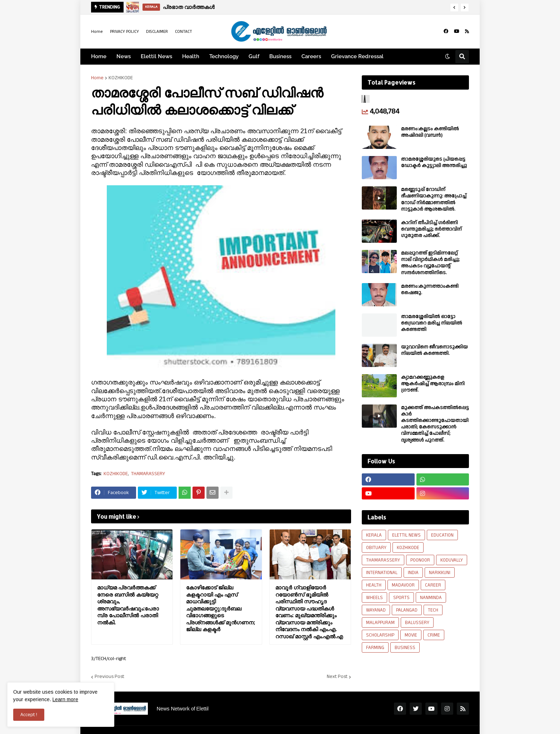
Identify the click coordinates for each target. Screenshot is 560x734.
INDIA (413, 573)
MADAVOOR (403, 585)
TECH (433, 610)
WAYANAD (376, 610)
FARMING (375, 648)
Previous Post (109, 677)
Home (97, 32)
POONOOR (420, 560)
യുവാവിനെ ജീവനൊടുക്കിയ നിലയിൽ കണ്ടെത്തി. (434, 350)
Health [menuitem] (191, 56)
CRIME (434, 635)
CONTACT (184, 32)
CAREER (433, 585)
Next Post (337, 677)
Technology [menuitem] (224, 56)
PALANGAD (407, 610)
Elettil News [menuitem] (156, 56)
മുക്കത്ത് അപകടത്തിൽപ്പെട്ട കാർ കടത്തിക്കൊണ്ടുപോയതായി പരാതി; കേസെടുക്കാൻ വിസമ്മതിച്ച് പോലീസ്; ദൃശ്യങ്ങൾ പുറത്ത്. (435, 424)
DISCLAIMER (157, 32)
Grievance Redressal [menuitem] (357, 56)
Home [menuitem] (99, 56)
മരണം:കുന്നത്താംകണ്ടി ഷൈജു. (430, 290)
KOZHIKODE (121, 78)
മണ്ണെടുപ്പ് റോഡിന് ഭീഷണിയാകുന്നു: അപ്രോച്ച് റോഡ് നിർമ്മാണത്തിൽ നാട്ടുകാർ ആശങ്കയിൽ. (434, 199)
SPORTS (401, 598)
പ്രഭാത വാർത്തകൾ (189, 7)
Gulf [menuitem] (254, 56)
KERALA (374, 535)
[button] (454, 7)
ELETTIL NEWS (406, 535)
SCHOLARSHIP (380, 635)
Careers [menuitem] (311, 56)
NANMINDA (431, 598)
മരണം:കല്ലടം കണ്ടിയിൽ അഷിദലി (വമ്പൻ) (430, 132)
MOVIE (411, 635)
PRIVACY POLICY (124, 32)
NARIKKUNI (440, 573)
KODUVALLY (452, 560)
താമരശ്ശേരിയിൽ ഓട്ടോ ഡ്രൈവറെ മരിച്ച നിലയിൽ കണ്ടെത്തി (432, 323)
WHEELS (374, 598)
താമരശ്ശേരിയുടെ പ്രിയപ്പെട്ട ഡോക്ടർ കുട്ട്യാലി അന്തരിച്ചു (434, 162)
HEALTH (374, 585)
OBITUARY (376, 548)
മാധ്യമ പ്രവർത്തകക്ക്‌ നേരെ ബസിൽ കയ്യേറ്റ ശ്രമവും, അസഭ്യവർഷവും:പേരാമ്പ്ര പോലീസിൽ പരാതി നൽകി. (128, 605)
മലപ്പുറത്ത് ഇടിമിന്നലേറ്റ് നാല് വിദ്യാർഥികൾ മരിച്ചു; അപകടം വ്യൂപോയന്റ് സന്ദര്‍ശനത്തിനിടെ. (430, 263)
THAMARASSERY (148, 474)
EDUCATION (442, 535)
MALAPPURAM (380, 623)
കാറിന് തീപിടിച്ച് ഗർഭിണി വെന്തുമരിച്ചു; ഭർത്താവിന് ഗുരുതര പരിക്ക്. (431, 229)
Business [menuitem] (280, 56)
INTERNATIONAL (382, 573)
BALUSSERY (417, 623)
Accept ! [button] (29, 715)
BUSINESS (405, 648)
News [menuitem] (124, 56)
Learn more (65, 699)
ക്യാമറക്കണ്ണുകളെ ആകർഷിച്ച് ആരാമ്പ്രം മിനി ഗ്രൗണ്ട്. (433, 384)
